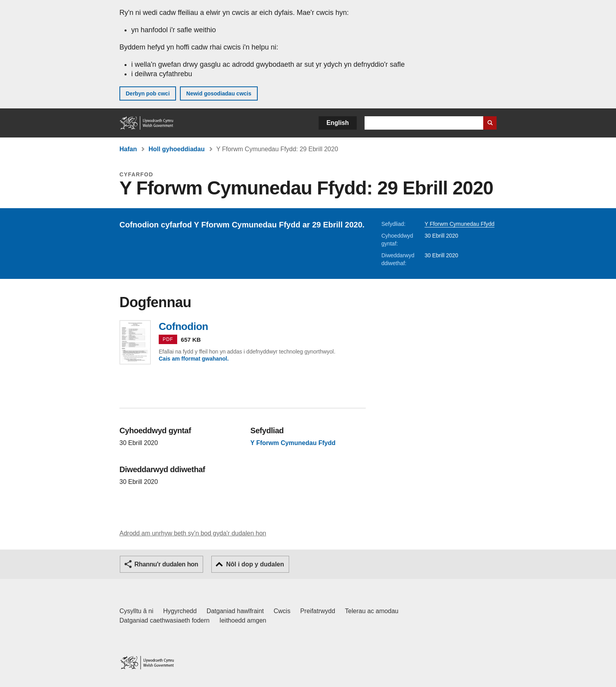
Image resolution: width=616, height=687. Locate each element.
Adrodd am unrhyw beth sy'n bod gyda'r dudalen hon (193, 533)
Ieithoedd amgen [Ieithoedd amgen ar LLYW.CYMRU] (243, 620)
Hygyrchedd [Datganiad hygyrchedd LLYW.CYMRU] (180, 611)
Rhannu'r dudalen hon (166, 564)
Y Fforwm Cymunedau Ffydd (460, 224)
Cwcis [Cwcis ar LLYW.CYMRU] (282, 611)
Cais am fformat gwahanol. (194, 359)
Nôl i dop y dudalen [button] (255, 564)
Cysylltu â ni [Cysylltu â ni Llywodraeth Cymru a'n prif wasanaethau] (136, 611)
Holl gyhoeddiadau (177, 149)
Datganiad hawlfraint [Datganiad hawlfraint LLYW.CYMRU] (235, 611)
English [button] (338, 123)
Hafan (128, 149)
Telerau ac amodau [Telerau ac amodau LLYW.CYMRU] (372, 611)
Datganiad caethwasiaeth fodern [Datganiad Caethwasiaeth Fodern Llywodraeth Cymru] (165, 620)
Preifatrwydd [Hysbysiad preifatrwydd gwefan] (318, 611)
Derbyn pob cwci (148, 93)
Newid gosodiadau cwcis (219, 93)
